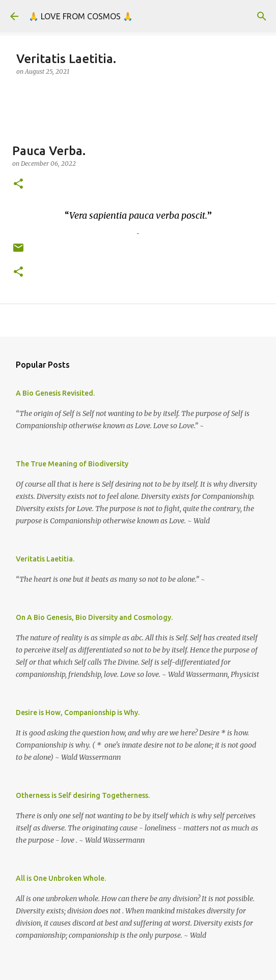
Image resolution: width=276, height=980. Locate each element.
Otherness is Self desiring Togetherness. (83, 795)
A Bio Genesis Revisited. (55, 393)
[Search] (262, 16)
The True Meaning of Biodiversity (72, 464)
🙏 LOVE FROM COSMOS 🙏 (81, 16)
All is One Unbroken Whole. (61, 878)
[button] (18, 184)
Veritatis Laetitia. (45, 559)
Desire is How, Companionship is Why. (78, 712)
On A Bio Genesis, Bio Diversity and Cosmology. (94, 617)
